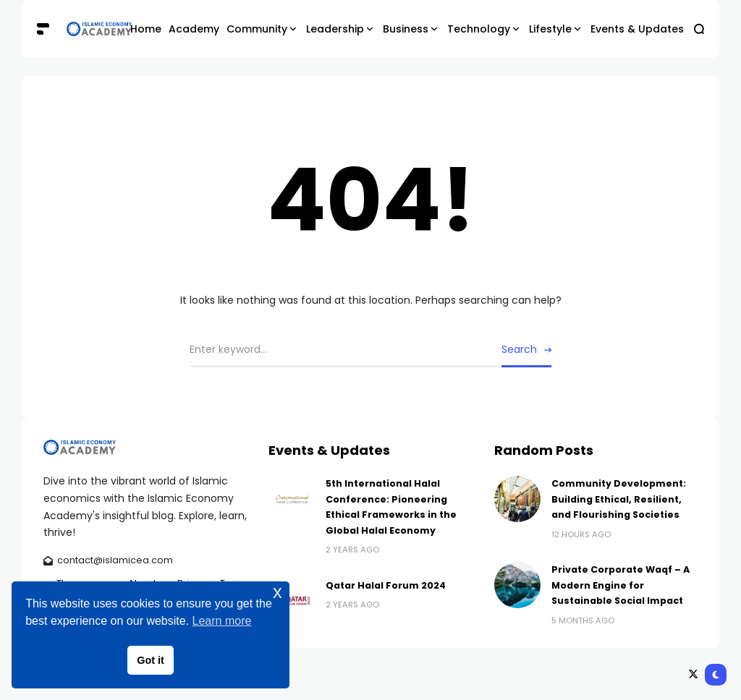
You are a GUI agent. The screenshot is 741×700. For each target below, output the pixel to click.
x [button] (278, 592)
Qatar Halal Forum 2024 (386, 585)
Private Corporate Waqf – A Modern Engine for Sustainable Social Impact (621, 585)
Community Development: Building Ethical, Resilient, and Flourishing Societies (619, 499)
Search (519, 349)
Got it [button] (151, 660)
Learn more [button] (222, 621)
